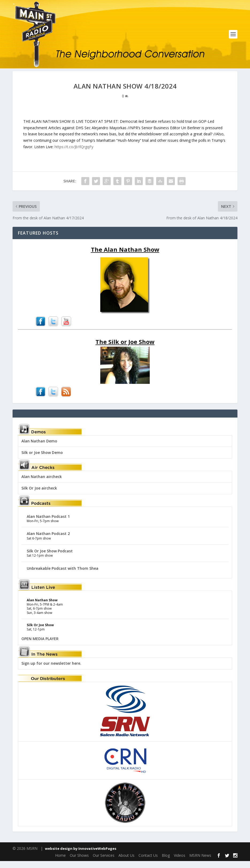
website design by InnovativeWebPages (81, 855)
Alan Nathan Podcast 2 (48, 541)
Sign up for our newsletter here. (51, 670)
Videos (180, 862)
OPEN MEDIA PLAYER (40, 646)
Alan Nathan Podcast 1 (48, 523)
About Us (126, 862)
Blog (166, 862)
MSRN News (200, 862)
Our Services (104, 862)
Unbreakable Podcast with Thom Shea (63, 575)
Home (60, 862)
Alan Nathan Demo (39, 448)
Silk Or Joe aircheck (39, 495)
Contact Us (148, 862)
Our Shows (79, 862)
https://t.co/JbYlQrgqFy (74, 154)
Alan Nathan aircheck (42, 484)
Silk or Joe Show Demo (42, 459)
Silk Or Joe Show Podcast (50, 558)
